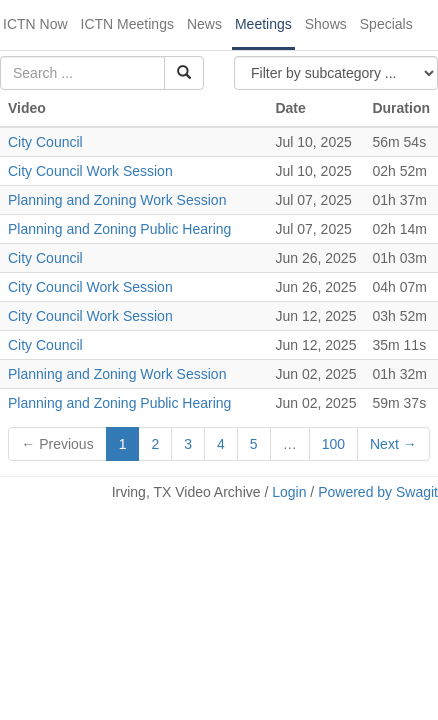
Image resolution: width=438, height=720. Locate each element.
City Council (45, 142)
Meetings (263, 24)
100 (333, 444)
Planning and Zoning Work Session (117, 200)
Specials (386, 24)
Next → (393, 444)
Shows (326, 24)
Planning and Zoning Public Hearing (119, 229)
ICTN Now (35, 24)
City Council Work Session (90, 171)
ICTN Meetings (127, 24)
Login (289, 492)
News (204, 24)
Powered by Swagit (378, 492)
